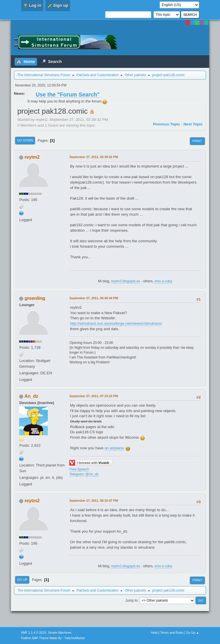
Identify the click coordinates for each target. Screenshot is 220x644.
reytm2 (32, 157)
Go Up (22, 580)
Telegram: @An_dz (84, 474)
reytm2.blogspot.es (126, 281)
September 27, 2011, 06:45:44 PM (94, 298)
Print (197, 141)
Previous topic (167, 124)
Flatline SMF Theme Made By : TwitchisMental (53, 638)
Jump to (132, 600)
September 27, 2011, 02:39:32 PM (94, 157)
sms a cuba (163, 281)
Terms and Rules (172, 633)
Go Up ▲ (193, 633)
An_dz (31, 396)
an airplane (114, 448)
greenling (35, 298)
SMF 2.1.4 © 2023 (34, 633)
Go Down (25, 140)
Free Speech (79, 469)
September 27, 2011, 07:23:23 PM (94, 396)
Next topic (193, 124)
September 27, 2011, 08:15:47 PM (94, 501)
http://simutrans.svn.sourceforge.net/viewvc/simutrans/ (116, 323)
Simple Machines (60, 633)
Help (154, 633)
